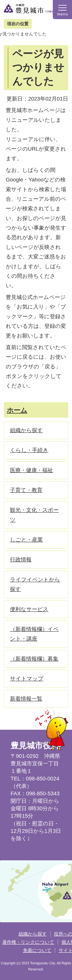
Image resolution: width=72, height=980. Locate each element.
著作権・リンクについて (28, 942)
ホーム (17, 410)
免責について (37, 950)
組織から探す (33, 934)
